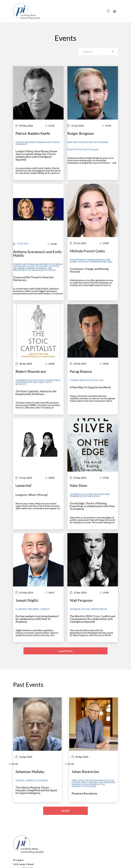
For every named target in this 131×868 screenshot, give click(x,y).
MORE (65, 811)
